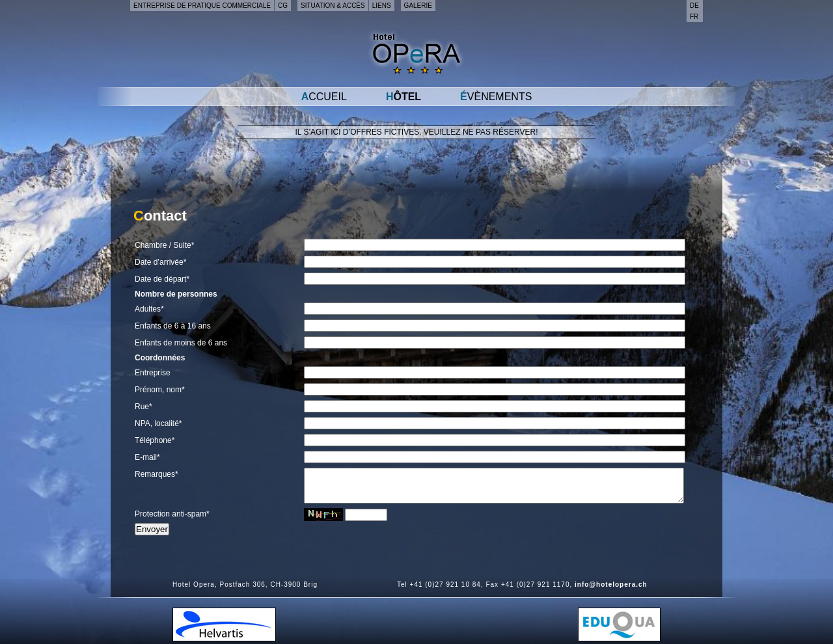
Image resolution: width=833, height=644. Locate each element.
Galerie (418, 6)
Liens (382, 6)
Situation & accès (333, 6)
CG (283, 6)
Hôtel (403, 97)
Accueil (324, 97)
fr (694, 17)
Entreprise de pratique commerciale (202, 6)
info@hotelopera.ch (611, 584)
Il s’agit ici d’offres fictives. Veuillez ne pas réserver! (417, 132)
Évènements (496, 97)
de (694, 6)
